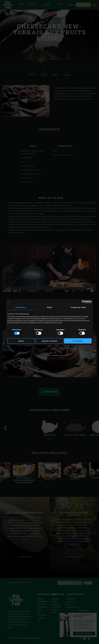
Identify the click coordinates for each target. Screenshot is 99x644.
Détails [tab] (49, 307)
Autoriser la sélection (49, 341)
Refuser (21, 341)
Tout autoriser (78, 341)
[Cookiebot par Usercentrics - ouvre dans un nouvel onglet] (83, 302)
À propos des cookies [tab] (79, 307)
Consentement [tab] (21, 307)
